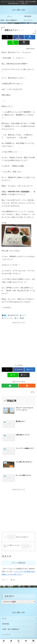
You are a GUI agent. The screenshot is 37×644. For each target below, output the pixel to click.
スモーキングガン (8, 318)
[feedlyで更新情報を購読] (10, 386)
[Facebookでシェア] (18, 37)
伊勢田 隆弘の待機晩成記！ (11, 629)
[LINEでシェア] (13, 43)
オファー (23, 315)
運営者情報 (6, 624)
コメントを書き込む (19, 563)
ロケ (17, 318)
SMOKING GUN (13, 315)
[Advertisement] (18, 343)
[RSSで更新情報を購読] (27, 386)
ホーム (4, 618)
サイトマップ (6, 635)
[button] (24, 43)
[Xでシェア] (7, 37)
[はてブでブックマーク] (30, 37)
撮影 (4, 315)
